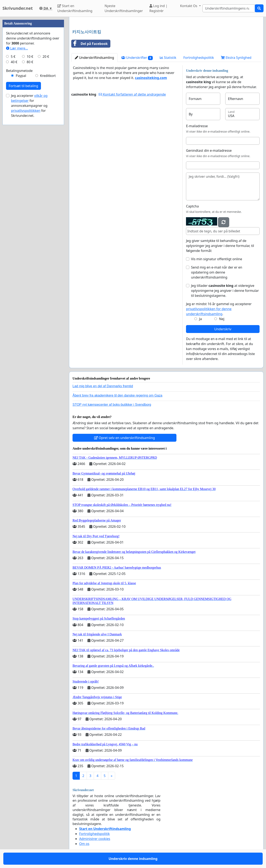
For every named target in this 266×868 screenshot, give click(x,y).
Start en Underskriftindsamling (75, 8)
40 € (14, 62)
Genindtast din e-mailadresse (209, 150)
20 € (46, 57)
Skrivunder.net (18, 8)
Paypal (21, 76)
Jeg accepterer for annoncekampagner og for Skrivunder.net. (29, 106)
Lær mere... (17, 48)
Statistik (168, 58)
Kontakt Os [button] (189, 6)
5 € (13, 57)
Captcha (192, 206)
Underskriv (223, 329)
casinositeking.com (151, 78)
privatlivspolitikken (26, 111)
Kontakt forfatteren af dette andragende (132, 94)
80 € (30, 62)
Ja (200, 319)
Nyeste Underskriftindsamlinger (124, 8)
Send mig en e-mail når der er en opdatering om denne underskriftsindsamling (217, 272)
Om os (84, 844)
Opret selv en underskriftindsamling (125, 438)
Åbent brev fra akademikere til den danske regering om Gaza (117, 395)
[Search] (229, 8)
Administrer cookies (95, 839)
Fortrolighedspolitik (199, 58)
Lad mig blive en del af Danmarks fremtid (103, 386)
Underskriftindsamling (94, 58)
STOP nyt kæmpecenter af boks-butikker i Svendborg (112, 405)
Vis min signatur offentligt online (217, 259)
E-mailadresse (197, 126)
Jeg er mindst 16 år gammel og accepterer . (219, 309)
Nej (222, 319)
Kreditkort (48, 76)
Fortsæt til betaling (23, 86)
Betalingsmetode (19, 71)
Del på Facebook (90, 44)
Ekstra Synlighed (236, 58)
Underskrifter (137, 58)
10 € (30, 57)
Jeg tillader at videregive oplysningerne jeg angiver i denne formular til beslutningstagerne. (225, 291)
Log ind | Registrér (158, 8)
